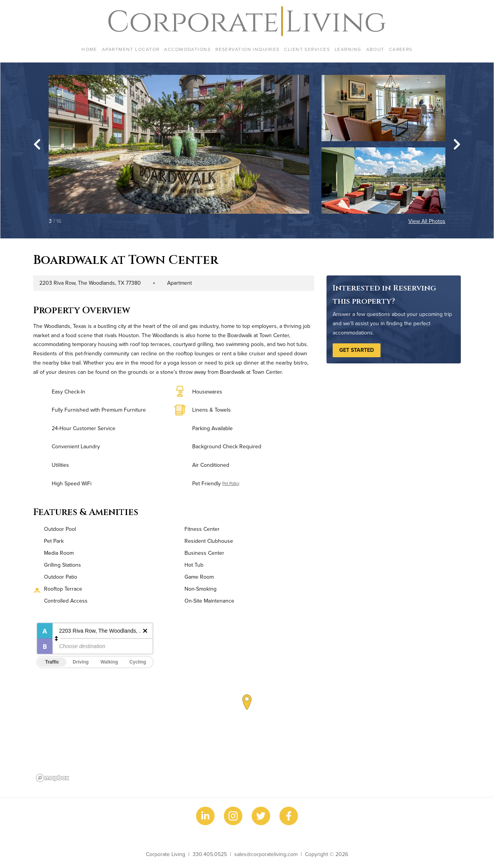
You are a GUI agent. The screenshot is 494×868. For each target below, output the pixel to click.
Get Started (357, 350)
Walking (109, 662)
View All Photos (427, 221)
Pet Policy (231, 483)
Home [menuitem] (89, 49)
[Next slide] (457, 144)
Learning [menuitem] (348, 49)
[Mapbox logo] (52, 778)
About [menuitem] (375, 49)
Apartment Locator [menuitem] (131, 49)
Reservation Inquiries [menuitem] (247, 49)
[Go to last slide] (37, 144)
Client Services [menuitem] (307, 49)
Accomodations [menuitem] (187, 49)
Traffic (52, 662)
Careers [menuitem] (401, 49)
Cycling (138, 662)
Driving (80, 662)
